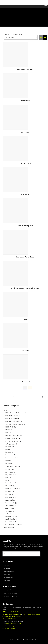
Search (42, 397)
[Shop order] (21, 37)
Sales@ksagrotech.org (9, 628)
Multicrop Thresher (12, 516)
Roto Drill (8, 494)
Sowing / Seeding (9, 475)
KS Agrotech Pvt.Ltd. (10, 590)
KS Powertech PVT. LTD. (11, 593)
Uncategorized (8, 527)
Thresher (7, 514)
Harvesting (7, 410)
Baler (7, 477)
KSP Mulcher (25, 101)
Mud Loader (9, 486)
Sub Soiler (25, 351)
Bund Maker (9, 446)
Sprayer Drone (8, 508)
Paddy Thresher (10, 519)
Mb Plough (9, 464)
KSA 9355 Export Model (13, 438)
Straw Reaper (10, 497)
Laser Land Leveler (11, 458)
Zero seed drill (10, 506)
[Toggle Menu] (46, 6)
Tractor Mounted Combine (12, 524)
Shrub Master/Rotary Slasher (25, 257)
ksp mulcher (9, 452)
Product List (8, 568)
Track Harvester (9, 522)
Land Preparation (9, 444)
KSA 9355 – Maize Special (13, 436)
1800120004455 (11, 612)
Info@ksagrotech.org (8, 626)
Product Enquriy (9, 577)
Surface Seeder (10, 503)
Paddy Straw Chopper (12, 489)
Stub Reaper (9, 472)
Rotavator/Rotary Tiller (25, 226)
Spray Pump (9, 469)
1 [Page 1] (25, 388)
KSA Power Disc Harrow (25, 70)
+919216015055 (12, 616)
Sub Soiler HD (25, 382)
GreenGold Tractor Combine (14, 424)
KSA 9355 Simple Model (13, 441)
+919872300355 (36, 614)
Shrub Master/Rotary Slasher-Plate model (25, 288)
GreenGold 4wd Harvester (14, 421)
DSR (7, 480)
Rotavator (9, 491)
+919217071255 (9, 619)
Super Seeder (10, 500)
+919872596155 (12, 614)
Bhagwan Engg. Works (11, 596)
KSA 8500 (8, 433)
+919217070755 (26, 614)
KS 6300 (8, 430)
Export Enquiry (8, 574)
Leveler (8, 461)
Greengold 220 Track (12, 416)
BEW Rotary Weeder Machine (15, 413)
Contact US (7, 580)
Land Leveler (9, 455)
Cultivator (9, 449)
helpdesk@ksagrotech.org (13, 624)
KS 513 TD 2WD (10, 427)
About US (7, 565)
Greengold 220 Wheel (12, 418)
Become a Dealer (9, 571)
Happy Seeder (10, 483)
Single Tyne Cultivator (12, 466)
